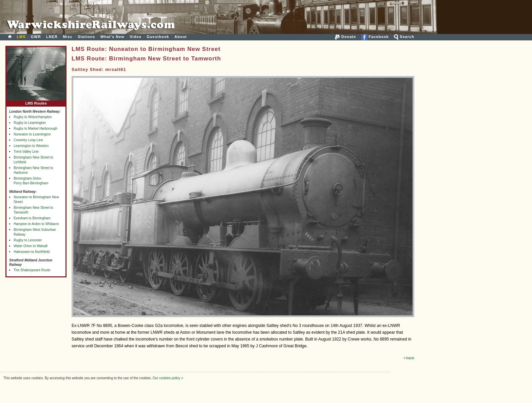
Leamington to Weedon (31, 146)
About (181, 37)
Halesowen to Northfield (32, 252)
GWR (36, 37)
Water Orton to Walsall (31, 246)
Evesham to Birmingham (32, 218)
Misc (68, 37)
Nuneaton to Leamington (32, 134)
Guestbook (158, 37)
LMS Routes (36, 102)
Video (136, 37)
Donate (345, 37)
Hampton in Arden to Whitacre (36, 224)
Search (404, 37)
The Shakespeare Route (32, 270)
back (409, 358)
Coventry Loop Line (28, 140)
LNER (52, 37)
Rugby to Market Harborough (35, 129)
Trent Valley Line (26, 152)
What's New (112, 37)
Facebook (375, 37)
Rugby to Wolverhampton (33, 117)
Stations (86, 37)
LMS (21, 37)
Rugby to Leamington (30, 123)
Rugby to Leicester (28, 240)
